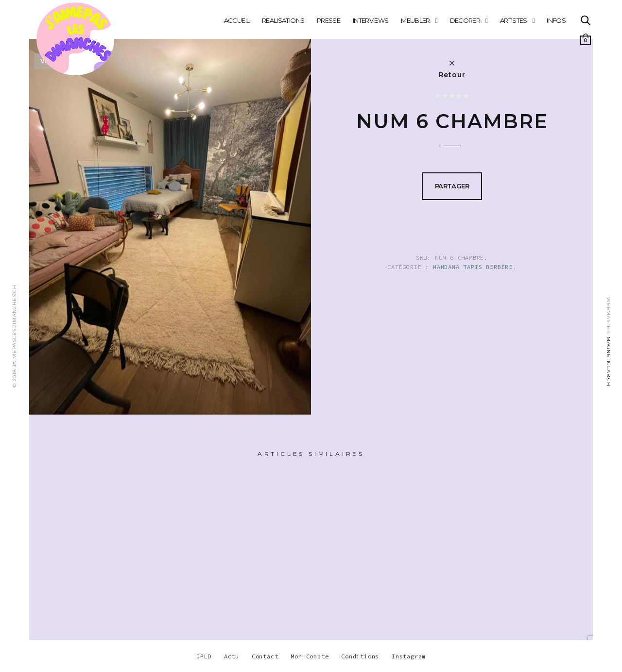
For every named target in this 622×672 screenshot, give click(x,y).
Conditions (360, 656)
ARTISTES (514, 20)
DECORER (465, 20)
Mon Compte (310, 656)
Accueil (237, 20)
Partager (452, 186)
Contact (265, 656)
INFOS (556, 20)
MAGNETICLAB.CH (609, 361)
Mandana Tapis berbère (473, 267)
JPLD (204, 656)
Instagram (409, 656)
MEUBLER (415, 20)
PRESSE (328, 20)
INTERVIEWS (371, 20)
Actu (232, 656)
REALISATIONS (283, 20)
